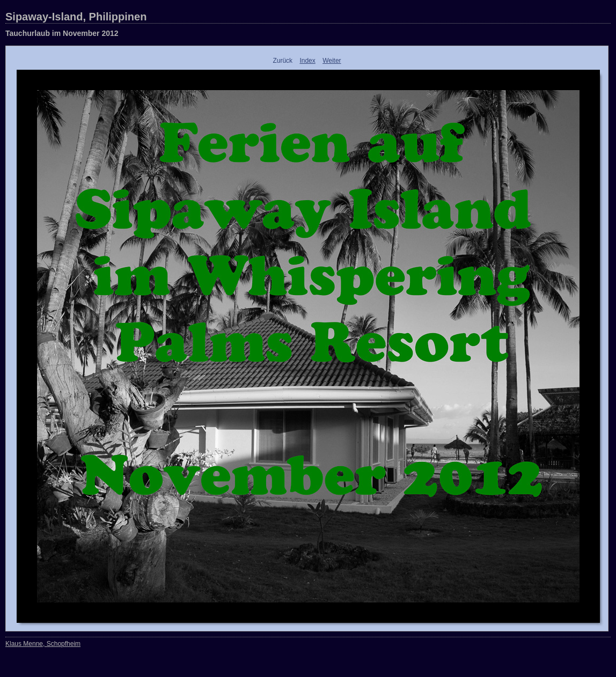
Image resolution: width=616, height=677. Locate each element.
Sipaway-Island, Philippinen (76, 17)
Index (307, 61)
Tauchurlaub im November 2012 (62, 33)
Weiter (332, 61)
